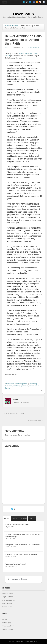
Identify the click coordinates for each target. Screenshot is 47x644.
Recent (7, 518)
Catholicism (10, 384)
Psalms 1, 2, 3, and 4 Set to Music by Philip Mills (22, 554)
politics (25, 384)
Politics (31, 386)
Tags (32, 518)
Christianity (18, 384)
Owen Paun (23, 14)
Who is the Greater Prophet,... (15, 413)
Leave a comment (33, 47)
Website (26, 403)
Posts (17, 403)
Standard (29, 642)
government (25, 386)
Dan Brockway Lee (9, 600)
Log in (4, 619)
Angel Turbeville (8, 597)
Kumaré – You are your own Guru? (17, 525)
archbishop (34, 384)
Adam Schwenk (8, 593)
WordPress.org (8, 629)
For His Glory (7, 607)
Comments (23, 518)
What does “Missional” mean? (16, 564)
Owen (7, 47)
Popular (15, 518)
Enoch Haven (7, 603)
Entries (7, 623)
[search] (23, 579)
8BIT (36, 642)
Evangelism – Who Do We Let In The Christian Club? (23, 545)
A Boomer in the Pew (35, 420)
